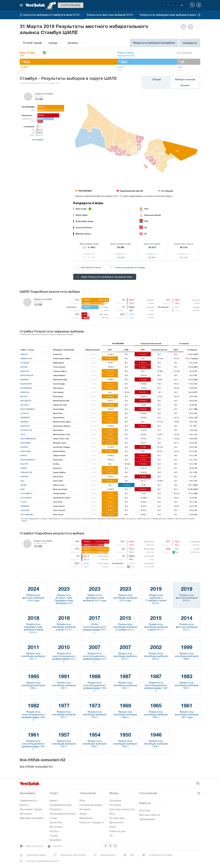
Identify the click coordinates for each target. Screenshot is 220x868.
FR (177, 5)
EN (169, 5)
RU (182, 5)
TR (164, 5)
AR (173, 5)
